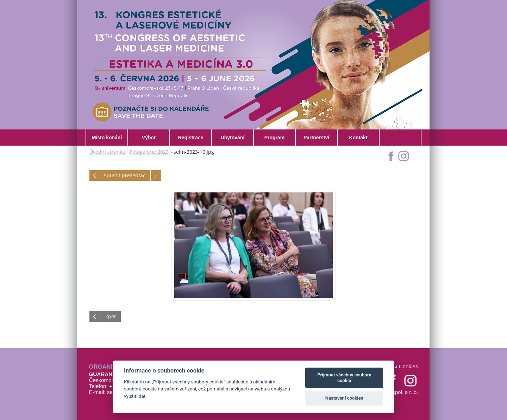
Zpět (111, 316)
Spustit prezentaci (125, 175)
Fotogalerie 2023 (149, 152)
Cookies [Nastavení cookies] (409, 366)
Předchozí (95, 176)
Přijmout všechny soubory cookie (344, 378)
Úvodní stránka (107, 152)
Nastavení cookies (344, 398)
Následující (156, 176)
